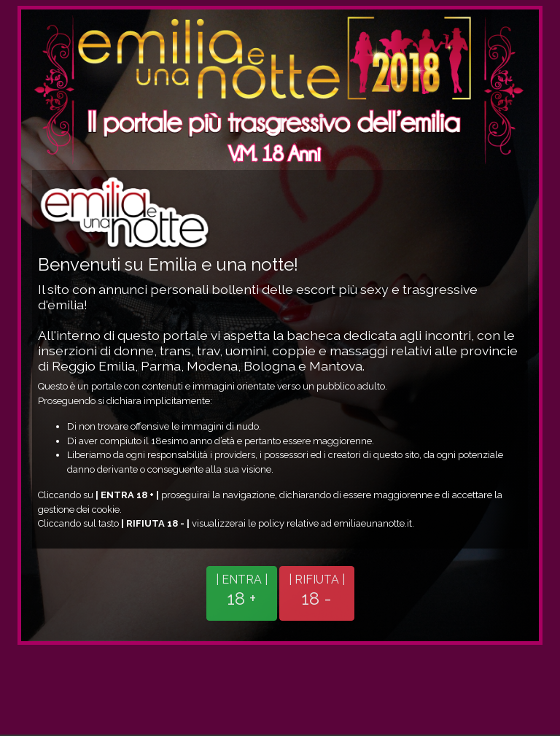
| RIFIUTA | (317, 591)
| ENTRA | (242, 591)
